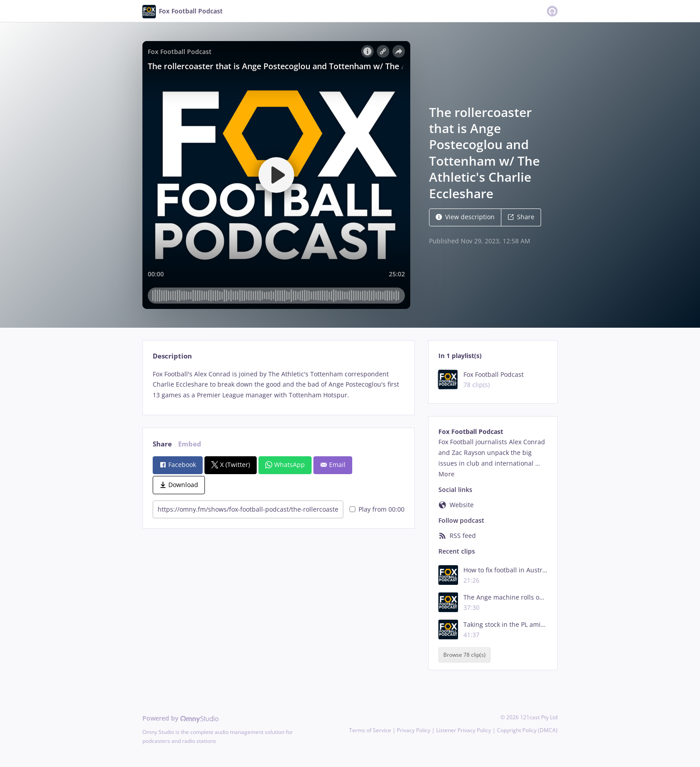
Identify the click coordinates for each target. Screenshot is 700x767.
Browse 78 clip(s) (465, 655)
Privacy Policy (414, 730)
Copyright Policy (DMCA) (527, 730)
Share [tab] (162, 444)
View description (465, 217)
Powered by (181, 718)
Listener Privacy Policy (464, 730)
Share (521, 217)
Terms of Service (370, 730)
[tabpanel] (278, 385)
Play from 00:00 (377, 509)
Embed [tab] (190, 444)
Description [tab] (172, 356)
